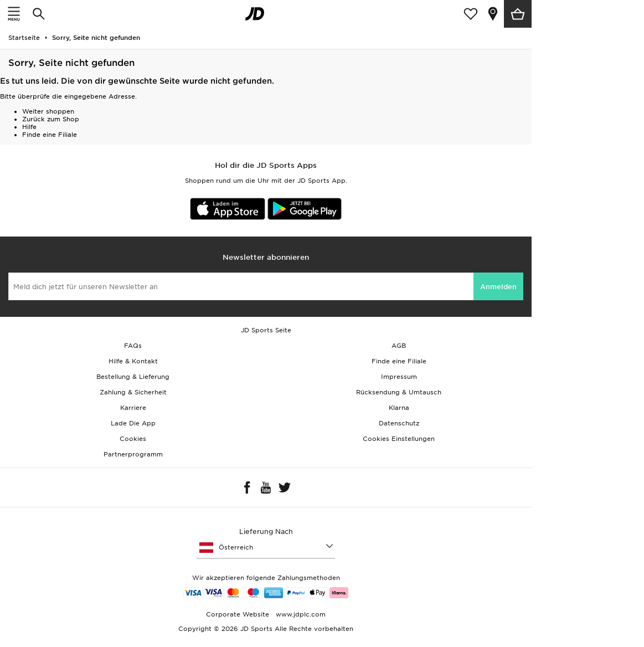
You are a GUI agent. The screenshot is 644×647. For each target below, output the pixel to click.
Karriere (133, 408)
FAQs (133, 346)
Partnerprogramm (133, 454)
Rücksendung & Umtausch (399, 392)
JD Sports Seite (266, 330)
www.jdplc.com (300, 614)
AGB (399, 346)
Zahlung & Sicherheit (133, 392)
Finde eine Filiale (50, 135)
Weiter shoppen (48, 111)
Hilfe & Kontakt (133, 361)
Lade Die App (133, 423)
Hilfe (29, 127)
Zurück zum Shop (51, 119)
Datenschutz (399, 423)
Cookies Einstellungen (399, 439)
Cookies (133, 439)
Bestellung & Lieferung (133, 377)
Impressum (399, 377)
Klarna (399, 408)
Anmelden (498, 287)
